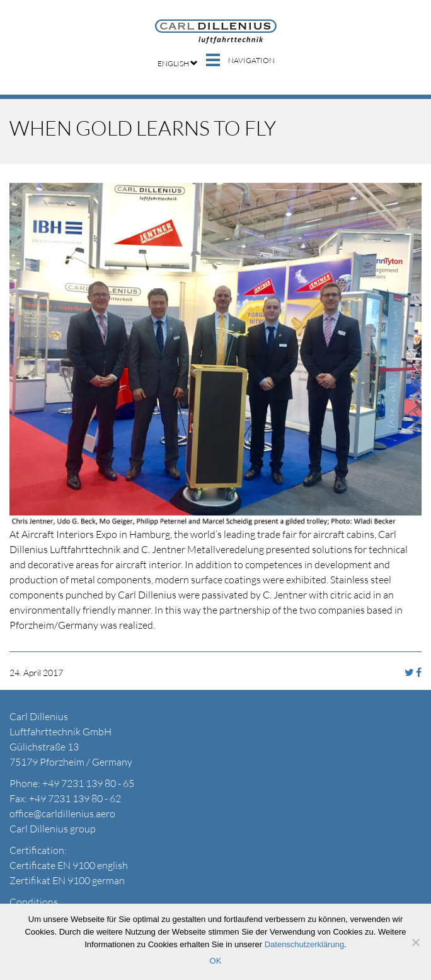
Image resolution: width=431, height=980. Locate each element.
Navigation (251, 60)
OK (216, 961)
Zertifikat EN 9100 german (67, 880)
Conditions (34, 902)
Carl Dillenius (216, 32)
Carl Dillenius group (53, 829)
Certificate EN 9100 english (69, 865)
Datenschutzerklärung (304, 944)
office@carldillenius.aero (62, 814)
